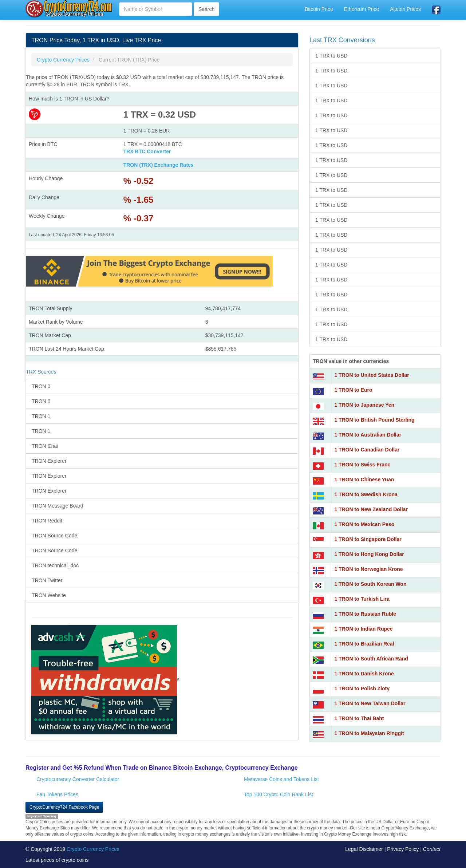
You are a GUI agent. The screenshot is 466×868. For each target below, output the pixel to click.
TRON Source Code (54, 536)
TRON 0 (41, 386)
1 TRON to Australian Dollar (368, 435)
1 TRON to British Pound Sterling (374, 420)
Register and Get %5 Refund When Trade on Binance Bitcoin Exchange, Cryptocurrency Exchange (162, 768)
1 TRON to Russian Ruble (365, 614)
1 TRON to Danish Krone (364, 674)
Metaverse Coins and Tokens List (281, 779)
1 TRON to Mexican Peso (364, 524)
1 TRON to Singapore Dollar (368, 539)
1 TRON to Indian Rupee (363, 629)
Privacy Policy (403, 849)
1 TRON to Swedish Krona (366, 494)
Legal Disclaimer (364, 849)
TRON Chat (45, 446)
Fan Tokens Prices (57, 794)
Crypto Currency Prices (93, 849)
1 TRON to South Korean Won (370, 584)
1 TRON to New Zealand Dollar (371, 509)
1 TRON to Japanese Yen (364, 405)
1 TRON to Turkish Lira (362, 599)
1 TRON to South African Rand (371, 659)
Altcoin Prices (405, 9)
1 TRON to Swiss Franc (362, 465)
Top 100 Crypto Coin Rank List (279, 794)
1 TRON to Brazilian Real (364, 644)
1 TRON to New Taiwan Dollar (370, 703)
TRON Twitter (47, 580)
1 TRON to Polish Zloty (362, 689)
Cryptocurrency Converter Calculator (78, 779)
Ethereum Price (362, 9)
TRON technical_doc (55, 565)
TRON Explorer (49, 461)
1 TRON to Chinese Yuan (364, 480)
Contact (432, 849)
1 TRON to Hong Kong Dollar (369, 554)
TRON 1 (41, 416)
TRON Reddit (47, 521)
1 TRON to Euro (353, 390)
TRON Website (49, 595)
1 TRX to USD (331, 56)
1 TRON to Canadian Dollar (367, 450)
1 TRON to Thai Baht (359, 718)
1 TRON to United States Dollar (372, 375)
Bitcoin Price (319, 9)
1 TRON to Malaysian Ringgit (369, 733)
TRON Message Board (58, 506)
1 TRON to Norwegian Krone (368, 569)
